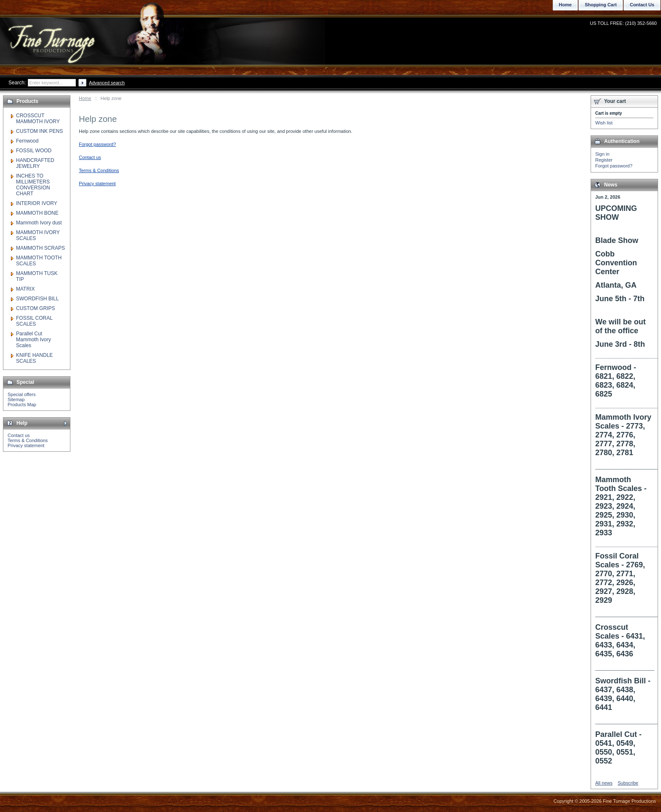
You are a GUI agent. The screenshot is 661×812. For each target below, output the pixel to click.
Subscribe (628, 783)
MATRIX (25, 289)
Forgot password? (614, 166)
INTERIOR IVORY (37, 203)
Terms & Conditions (28, 440)
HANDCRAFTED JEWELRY (35, 163)
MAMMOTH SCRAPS (40, 248)
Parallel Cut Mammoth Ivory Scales (34, 340)
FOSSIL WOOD (34, 151)
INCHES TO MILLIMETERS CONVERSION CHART (33, 185)
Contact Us (642, 5)
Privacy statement (26, 445)
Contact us (19, 435)
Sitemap (16, 399)
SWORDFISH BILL (37, 299)
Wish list (604, 123)
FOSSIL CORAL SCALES (34, 321)
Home (85, 98)
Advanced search (107, 83)
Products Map (22, 405)
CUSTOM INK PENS (39, 131)
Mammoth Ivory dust (39, 223)
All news (604, 783)
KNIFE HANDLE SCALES (34, 358)
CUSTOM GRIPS (35, 308)
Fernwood (27, 141)
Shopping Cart (601, 5)
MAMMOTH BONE (37, 213)
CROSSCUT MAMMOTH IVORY (38, 119)
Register (604, 160)
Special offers (21, 394)
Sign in (602, 154)
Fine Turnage (52, 36)
